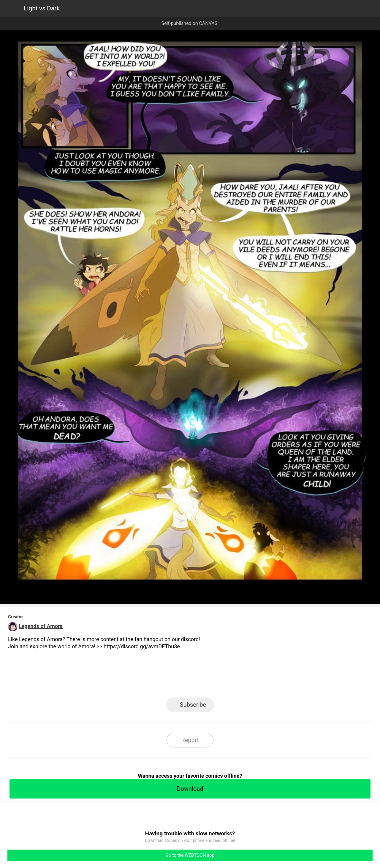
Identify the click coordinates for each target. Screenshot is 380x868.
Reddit (244, 680)
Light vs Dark (42, 8)
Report (190, 740)
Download (190, 789)
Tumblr (217, 680)
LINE (137, 680)
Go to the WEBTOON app (190, 855)
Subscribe (193, 705)
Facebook (163, 680)
